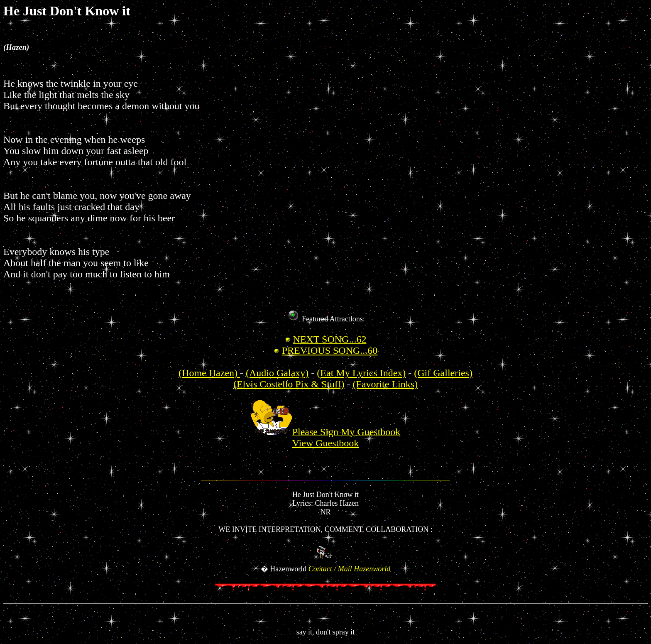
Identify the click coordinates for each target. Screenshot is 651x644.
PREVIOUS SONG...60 (330, 350)
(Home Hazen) (209, 373)
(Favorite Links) (385, 384)
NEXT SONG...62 (330, 339)
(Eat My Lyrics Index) (361, 373)
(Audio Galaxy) (277, 373)
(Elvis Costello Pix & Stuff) (289, 384)
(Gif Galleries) (443, 373)
